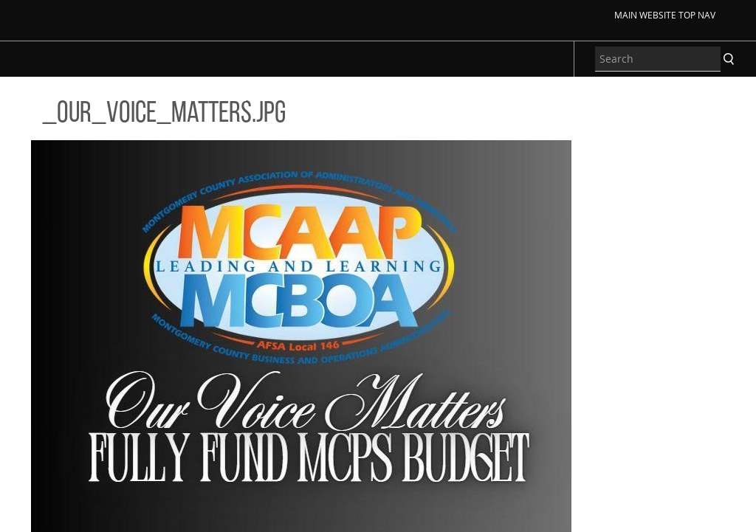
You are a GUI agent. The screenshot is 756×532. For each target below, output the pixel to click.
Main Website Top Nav (665, 15)
